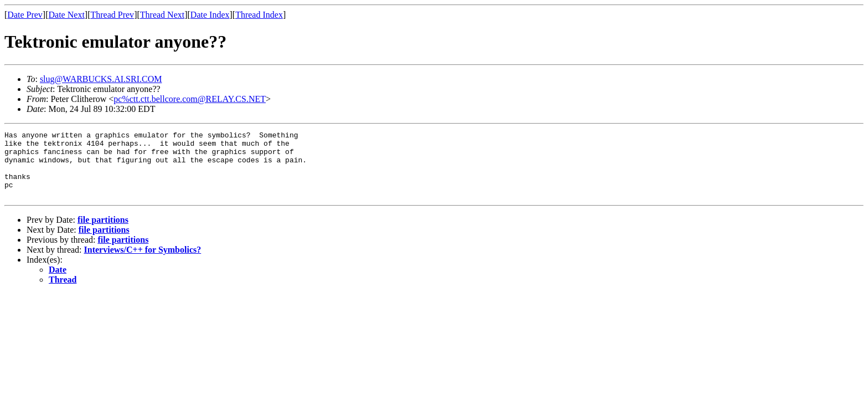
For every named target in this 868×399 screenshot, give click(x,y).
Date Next (67, 15)
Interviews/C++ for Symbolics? (143, 263)
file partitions (103, 233)
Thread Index (259, 15)
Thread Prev (112, 15)
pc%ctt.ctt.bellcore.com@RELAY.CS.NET (190, 99)
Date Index (210, 15)
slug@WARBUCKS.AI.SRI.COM (101, 79)
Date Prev (25, 15)
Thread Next (162, 15)
